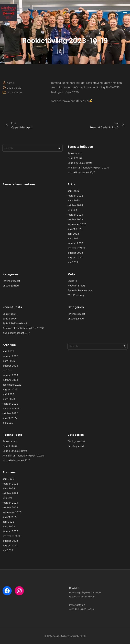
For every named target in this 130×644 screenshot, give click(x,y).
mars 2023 (74, 238)
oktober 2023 (75, 219)
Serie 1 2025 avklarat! (80, 163)
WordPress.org (76, 295)
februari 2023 (75, 243)
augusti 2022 (75, 257)
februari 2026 (75, 196)
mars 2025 (74, 200)
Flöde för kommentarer (80, 290)
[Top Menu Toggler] (125, 13)
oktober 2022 (75, 253)
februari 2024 (75, 215)
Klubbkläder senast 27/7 (81, 172)
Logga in (72, 281)
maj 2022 (73, 262)
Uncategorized (15, 92)
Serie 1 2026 (75, 158)
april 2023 (73, 234)
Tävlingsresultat (11, 281)
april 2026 (73, 191)
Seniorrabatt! (75, 153)
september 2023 (77, 224)
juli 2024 (72, 210)
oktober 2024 (75, 205)
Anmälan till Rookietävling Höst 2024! (88, 168)
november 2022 (77, 248)
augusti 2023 (75, 229)
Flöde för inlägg (76, 286)
